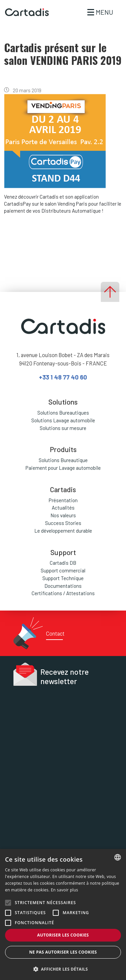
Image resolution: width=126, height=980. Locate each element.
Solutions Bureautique (63, 460)
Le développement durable (63, 531)
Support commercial (63, 570)
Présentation (63, 500)
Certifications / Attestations (63, 593)
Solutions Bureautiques (63, 413)
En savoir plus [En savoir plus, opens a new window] (64, 890)
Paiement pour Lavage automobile (63, 468)
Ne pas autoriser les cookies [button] (63, 952)
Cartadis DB (63, 563)
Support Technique (63, 578)
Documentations (63, 586)
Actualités (63, 508)
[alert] (63, 914)
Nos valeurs (63, 515)
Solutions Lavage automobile (63, 420)
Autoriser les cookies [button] (63, 935)
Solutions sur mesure (63, 428)
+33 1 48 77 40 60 (63, 377)
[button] (63, 969)
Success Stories (63, 523)
